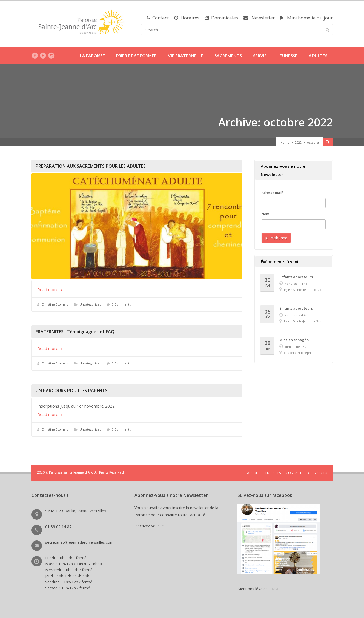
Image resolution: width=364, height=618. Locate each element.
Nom (265, 214)
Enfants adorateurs (296, 277)
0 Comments (121, 304)
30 (267, 282)
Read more (50, 289)
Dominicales (221, 18)
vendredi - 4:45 (296, 284)
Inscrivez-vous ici (151, 526)
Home (285, 142)
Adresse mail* (273, 193)
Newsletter (259, 18)
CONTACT (294, 473)
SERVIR (260, 56)
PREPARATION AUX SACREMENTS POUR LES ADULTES (91, 166)
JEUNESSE (288, 56)
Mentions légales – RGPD (260, 589)
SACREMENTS (228, 56)
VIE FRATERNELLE (186, 56)
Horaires (187, 18)
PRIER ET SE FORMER (136, 56)
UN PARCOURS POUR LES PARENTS (72, 391)
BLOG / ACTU (317, 473)
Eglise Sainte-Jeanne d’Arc (303, 290)
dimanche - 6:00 (297, 347)
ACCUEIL (254, 473)
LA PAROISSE (92, 56)
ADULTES (318, 56)
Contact (158, 18)
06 (267, 314)
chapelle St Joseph (297, 353)
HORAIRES (273, 473)
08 (267, 345)
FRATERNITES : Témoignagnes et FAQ (75, 332)
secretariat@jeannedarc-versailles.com (79, 542)
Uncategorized (91, 304)
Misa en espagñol (295, 340)
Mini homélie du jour (306, 18)
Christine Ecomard (55, 304)
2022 (298, 142)
